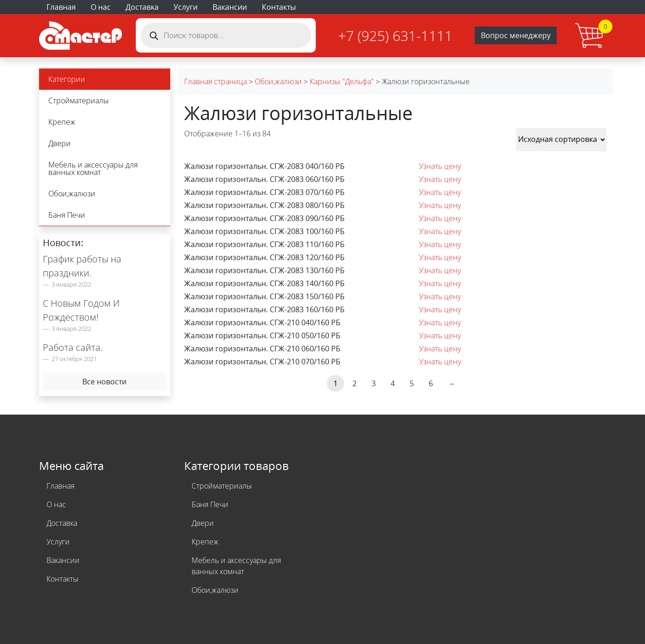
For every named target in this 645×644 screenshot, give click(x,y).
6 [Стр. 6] (431, 383)
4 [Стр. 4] (393, 383)
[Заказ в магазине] (561, 140)
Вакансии (230, 7)
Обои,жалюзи (72, 194)
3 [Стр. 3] (374, 383)
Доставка (142, 7)
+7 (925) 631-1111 (395, 36)
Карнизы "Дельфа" (342, 81)
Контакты (279, 7)
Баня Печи (67, 215)
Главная (61, 7)
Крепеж (62, 122)
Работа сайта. (73, 347)
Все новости (104, 382)
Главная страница (216, 81)
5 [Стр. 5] (412, 383)
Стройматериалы (79, 101)
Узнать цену (440, 166)
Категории (67, 79)
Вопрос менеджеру (516, 35)
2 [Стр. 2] (355, 383)
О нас (101, 7)
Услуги (186, 7)
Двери (60, 143)
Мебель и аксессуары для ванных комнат (93, 168)
